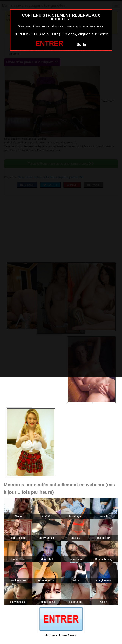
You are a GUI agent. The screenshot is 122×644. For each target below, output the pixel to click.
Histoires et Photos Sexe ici (61, 635)
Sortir (82, 44)
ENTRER (49, 43)
